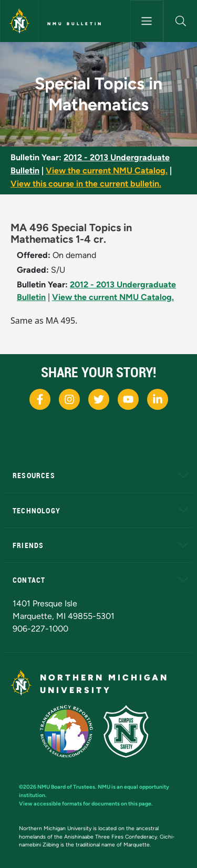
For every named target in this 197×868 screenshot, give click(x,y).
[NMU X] (99, 399)
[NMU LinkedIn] (158, 399)
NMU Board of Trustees (66, 787)
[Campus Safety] (130, 731)
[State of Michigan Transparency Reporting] (72, 731)
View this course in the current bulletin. (86, 184)
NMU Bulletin (75, 24)
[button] (180, 21)
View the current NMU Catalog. (107, 170)
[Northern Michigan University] (19, 21)
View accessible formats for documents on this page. (86, 804)
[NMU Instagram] (69, 399)
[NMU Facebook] (40, 399)
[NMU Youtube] (128, 399)
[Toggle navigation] (147, 21)
